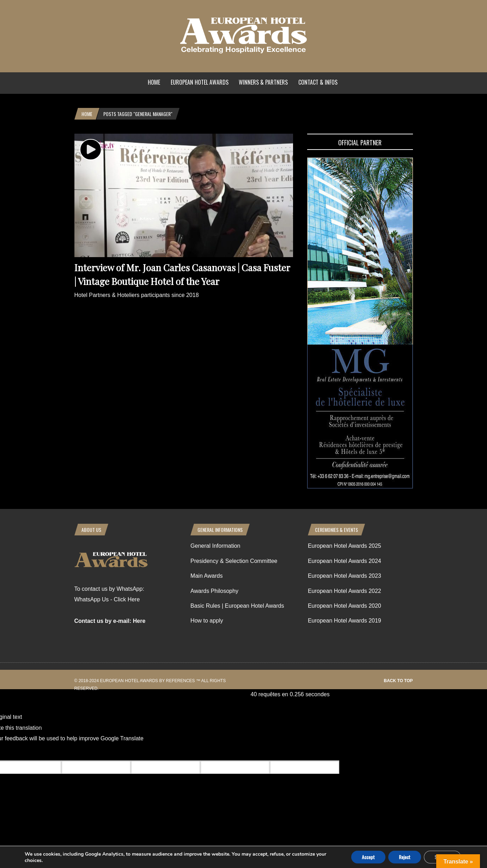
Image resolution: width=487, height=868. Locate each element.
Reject (405, 857)
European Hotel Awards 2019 (345, 621)
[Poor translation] (47, 752)
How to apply (207, 621)
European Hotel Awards (200, 82)
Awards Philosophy (214, 591)
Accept (368, 857)
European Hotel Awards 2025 (345, 546)
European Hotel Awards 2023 (345, 576)
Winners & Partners (263, 82)
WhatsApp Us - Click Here (107, 599)
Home (154, 82)
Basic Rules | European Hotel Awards (237, 606)
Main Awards (206, 576)
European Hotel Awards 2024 (345, 561)
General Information (215, 546)
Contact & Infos (318, 82)
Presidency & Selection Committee (234, 561)
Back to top (398, 681)
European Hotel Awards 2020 (345, 606)
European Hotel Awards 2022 (345, 591)
